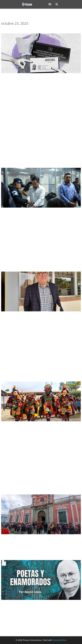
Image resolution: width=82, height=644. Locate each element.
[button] (50, 4)
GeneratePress (60, 640)
